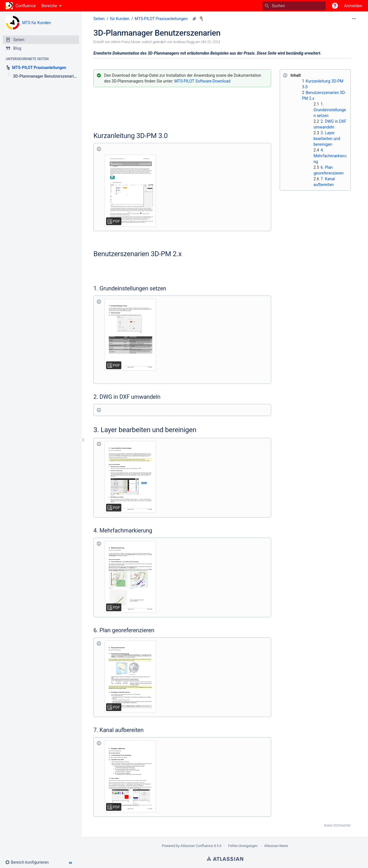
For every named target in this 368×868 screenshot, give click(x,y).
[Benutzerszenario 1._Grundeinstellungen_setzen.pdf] (130, 335)
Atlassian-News (276, 846)
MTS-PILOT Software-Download (202, 81)
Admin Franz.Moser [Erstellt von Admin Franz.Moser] (126, 42)
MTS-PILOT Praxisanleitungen (161, 19)
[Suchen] (267, 6)
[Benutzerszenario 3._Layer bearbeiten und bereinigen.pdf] (130, 477)
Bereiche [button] (49, 6)
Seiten (99, 19)
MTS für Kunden (37, 23)
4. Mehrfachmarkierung (330, 156)
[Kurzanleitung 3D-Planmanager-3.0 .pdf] (130, 191)
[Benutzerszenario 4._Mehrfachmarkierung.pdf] (130, 577)
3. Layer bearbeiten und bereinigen (327, 139)
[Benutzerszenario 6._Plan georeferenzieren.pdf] (130, 677)
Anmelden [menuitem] (353, 6)
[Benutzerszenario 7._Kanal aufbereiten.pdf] (130, 776)
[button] (335, 6)
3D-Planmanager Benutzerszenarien (157, 33)
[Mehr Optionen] (354, 19)
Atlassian (225, 859)
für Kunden (120, 19)
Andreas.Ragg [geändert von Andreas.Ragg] (184, 42)
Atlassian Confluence (197, 846)
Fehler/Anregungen (243, 846)
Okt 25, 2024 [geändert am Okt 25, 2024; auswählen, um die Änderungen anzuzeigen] (210, 42)
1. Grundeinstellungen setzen (330, 110)
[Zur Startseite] (21, 6)
